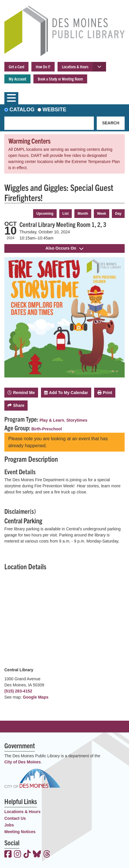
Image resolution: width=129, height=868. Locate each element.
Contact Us (15, 818)
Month (83, 214)
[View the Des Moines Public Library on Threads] (47, 855)
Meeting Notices (20, 832)
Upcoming (45, 214)
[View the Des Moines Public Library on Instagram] (18, 855)
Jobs (9, 825)
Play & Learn (52, 420)
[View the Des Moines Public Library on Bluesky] (37, 855)
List (66, 214)
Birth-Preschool (47, 429)
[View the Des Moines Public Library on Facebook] (8, 855)
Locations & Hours (75, 67)
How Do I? (43, 67)
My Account (17, 79)
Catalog (22, 110)
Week (102, 214)
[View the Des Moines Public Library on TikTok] (27, 855)
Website (54, 110)
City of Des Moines (23, 762)
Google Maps (36, 697)
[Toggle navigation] (11, 98)
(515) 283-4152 (18, 691)
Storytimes (77, 420)
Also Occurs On (65, 248)
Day (118, 214)
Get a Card (16, 67)
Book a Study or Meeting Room (60, 79)
